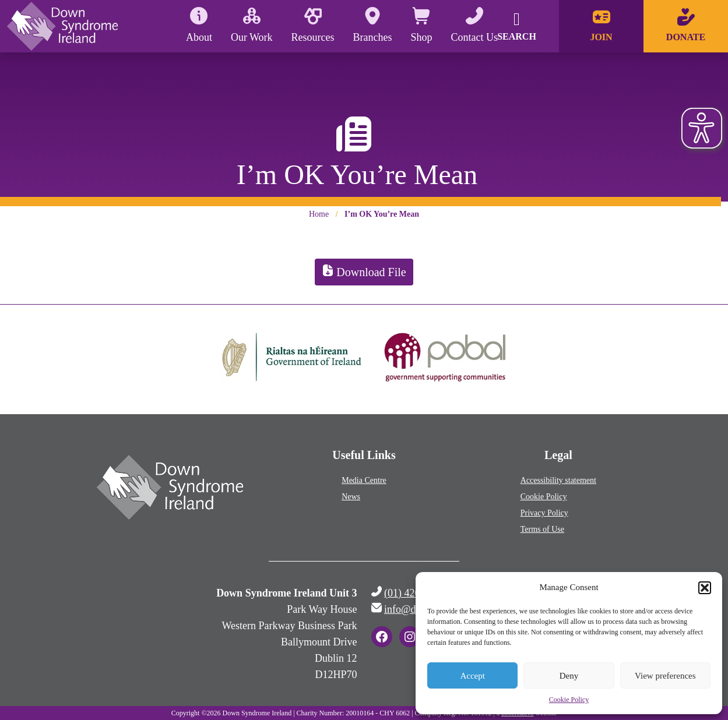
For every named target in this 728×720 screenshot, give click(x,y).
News (351, 497)
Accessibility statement (558, 480)
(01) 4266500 (413, 593)
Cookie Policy (569, 700)
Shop (422, 25)
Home (319, 214)
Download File (364, 272)
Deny (569, 676)
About (199, 25)
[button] (705, 588)
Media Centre (364, 480)
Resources (313, 25)
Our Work (252, 25)
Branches (373, 25)
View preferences (665, 676)
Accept (472, 676)
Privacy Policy (544, 513)
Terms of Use (542, 529)
